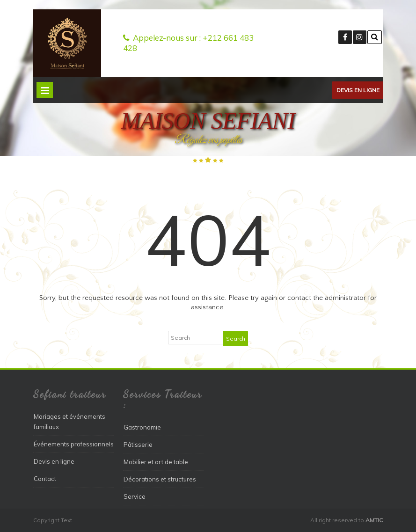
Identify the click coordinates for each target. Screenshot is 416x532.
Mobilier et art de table (156, 462)
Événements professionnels (74, 444)
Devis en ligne (358, 90)
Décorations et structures (160, 479)
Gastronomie (142, 427)
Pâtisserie (138, 445)
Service (135, 496)
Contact (45, 479)
